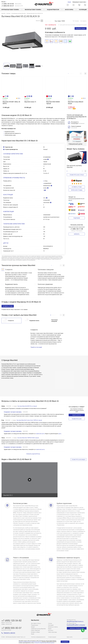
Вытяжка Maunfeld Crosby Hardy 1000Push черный (29, 420)
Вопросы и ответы (53, 627)
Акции (69, 2)
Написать (77, 233)
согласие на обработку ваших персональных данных (30, 642)
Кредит (33, 627)
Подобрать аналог (81, 29)
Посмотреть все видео (79, 460)
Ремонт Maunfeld (35, 630)
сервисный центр (40, 434)
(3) (20, 98)
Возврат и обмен (35, 632)
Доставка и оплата (36, 623)
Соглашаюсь (65, 642)
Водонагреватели (53, 10)
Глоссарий (51, 625)
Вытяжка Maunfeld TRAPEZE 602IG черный (28, 438)
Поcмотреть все (77, 419)
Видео (50, 629)
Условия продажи (52, 637)
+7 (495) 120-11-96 (77, 228)
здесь (60, 434)
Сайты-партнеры (53, 632)
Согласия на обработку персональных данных (44, 643)
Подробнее (77, 217)
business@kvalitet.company (76, 625)
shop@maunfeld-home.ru (75, 621)
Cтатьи (50, 623)
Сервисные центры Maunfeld (38, 629)
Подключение (35, 625)
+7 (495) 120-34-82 (8, 4)
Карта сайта (70, 637)
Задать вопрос (77, 415)
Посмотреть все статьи (77, 175)
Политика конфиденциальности (38, 637)
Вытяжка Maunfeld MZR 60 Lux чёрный (27, 406)
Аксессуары (69, 10)
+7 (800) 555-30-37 (8, 6)
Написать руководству (77, 628)
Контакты (51, 630)
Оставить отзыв (77, 187)
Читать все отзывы (77, 190)
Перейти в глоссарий (36, 347)
